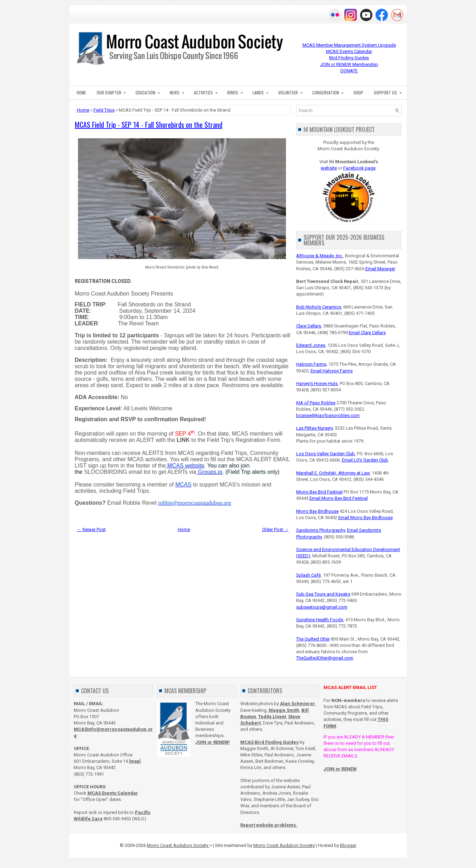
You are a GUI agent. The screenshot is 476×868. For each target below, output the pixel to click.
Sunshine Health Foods (320, 620)
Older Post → (275, 529)
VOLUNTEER (293, 91)
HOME (81, 92)
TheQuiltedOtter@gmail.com (325, 658)
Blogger (348, 845)
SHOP (358, 92)
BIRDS (237, 91)
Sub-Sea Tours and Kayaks (323, 594)
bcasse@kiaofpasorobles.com (328, 415)
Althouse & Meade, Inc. (319, 256)
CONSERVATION (330, 91)
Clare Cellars (309, 326)
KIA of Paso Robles (316, 403)
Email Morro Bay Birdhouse (366, 518)
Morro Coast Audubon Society (178, 845)
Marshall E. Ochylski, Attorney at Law (333, 473)
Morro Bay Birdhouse (317, 511)
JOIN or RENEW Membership (349, 64)
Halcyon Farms (311, 364)
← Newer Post (91, 529)
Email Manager (380, 269)
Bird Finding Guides (349, 58)
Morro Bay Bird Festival (319, 492)
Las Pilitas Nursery (314, 428)
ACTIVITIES (208, 91)
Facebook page (359, 168)
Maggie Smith (284, 710)
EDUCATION (150, 91)
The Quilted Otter (313, 639)
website (329, 168)
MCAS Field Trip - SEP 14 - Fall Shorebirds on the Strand (149, 125)
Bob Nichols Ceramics (319, 307)
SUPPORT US (390, 91)
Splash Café (308, 575)
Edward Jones (311, 345)
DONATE (349, 71)
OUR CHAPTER (113, 91)
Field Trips (104, 110)
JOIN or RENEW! (213, 742)
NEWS (179, 91)
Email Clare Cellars (367, 333)
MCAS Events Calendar (349, 51)
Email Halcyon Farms (332, 371)
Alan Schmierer (298, 704)
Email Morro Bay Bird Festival (339, 498)
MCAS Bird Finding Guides (269, 742)
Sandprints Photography (321, 530)
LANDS (263, 91)
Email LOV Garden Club (365, 460)
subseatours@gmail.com (322, 607)
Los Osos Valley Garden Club (325, 454)
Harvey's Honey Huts (317, 383)
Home (83, 110)
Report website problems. (269, 825)
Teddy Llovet (272, 717)
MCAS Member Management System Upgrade (349, 45)
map (135, 761)
